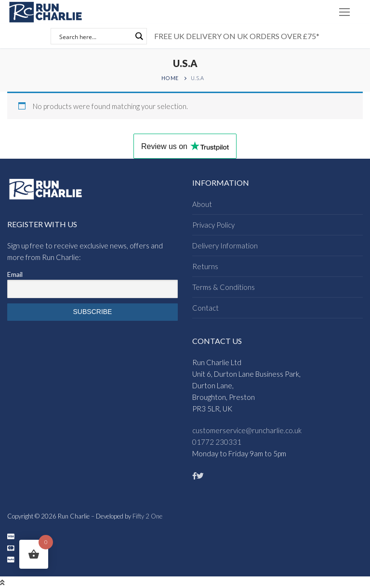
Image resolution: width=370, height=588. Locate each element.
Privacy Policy (213, 225)
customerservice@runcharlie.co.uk (247, 430)
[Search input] (94, 36)
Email (15, 274)
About (202, 204)
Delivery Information (225, 246)
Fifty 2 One (147, 516)
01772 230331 (217, 442)
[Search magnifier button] (139, 36)
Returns (205, 266)
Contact (205, 308)
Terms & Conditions (224, 287)
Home (170, 78)
